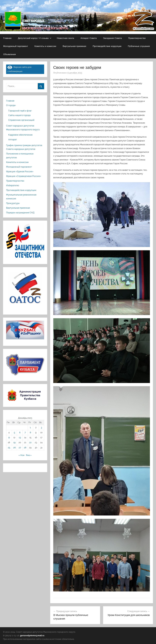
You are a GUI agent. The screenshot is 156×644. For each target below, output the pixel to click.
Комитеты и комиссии (45, 46)
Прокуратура (13, 203)
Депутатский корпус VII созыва (35, 38)
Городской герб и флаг (20, 111)
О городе (11, 105)
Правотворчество (137, 38)
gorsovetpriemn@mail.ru (32, 636)
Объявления (10, 54)
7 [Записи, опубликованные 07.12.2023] (25, 432)
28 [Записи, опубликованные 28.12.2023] (25, 448)
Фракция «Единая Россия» (20, 171)
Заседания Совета (112, 38)
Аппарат (13, 139)
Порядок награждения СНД (20, 213)
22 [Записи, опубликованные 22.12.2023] (30, 442)
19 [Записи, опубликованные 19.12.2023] (14, 442)
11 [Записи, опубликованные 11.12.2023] (9, 437)
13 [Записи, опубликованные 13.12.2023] (20, 437)
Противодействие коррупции (107, 46)
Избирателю (13, 185)
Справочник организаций (21, 120)
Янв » (29, 455)
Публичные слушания (139, 46)
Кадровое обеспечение (20, 135)
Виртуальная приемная (74, 46)
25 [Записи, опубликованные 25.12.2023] (9, 448)
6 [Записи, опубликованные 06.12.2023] (20, 432)
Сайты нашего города (19, 115)
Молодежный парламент (16, 46)
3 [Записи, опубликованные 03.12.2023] (41, 428)
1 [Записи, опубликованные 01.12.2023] (30, 428)
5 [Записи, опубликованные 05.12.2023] (14, 432)
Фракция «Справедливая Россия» (24, 176)
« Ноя (21, 455)
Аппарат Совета (89, 38)
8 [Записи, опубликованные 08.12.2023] (30, 432)
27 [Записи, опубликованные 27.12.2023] (20, 448)
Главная (7, 38)
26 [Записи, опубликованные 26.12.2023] (14, 448)
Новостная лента (65, 38)
